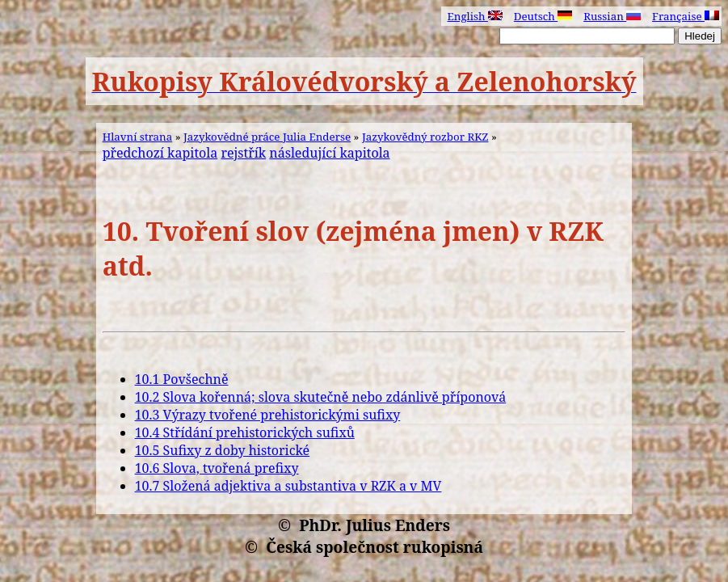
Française (686, 16)
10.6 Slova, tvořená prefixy (217, 468)
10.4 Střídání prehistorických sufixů (245, 432)
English (474, 16)
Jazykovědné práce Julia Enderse (267, 137)
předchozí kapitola (160, 153)
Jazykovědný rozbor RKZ (425, 137)
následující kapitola (329, 153)
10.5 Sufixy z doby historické (223, 450)
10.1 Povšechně (182, 379)
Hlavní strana (138, 137)
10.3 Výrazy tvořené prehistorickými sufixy (268, 415)
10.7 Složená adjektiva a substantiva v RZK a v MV (288, 486)
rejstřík (243, 153)
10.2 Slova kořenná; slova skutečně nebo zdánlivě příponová (321, 397)
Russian (612, 16)
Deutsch (543, 16)
